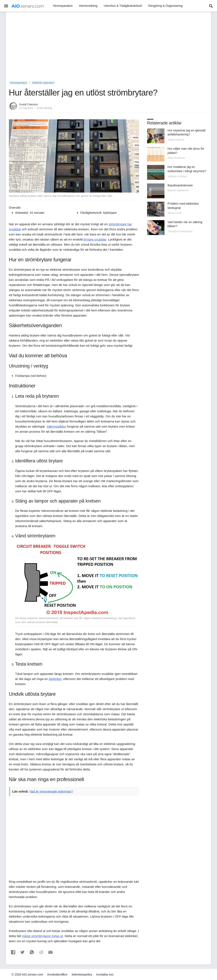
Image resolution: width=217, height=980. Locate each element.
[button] (13, 952)
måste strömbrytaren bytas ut (42, 936)
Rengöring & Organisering (166, 6)
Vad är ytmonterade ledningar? (51, 791)
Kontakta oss (105, 974)
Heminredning (88, 6)
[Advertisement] (109, 46)
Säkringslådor (56, 426)
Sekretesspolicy (82, 974)
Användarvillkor (57, 974)
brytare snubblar (95, 239)
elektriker (55, 679)
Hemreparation (63, 6)
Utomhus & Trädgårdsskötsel (123, 6)
